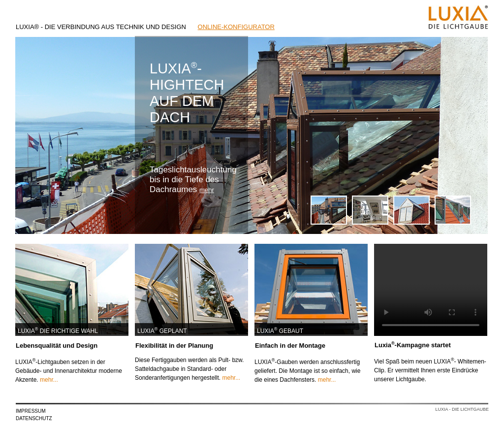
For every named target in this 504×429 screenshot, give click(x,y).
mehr (207, 190)
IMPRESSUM (31, 411)
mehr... (49, 380)
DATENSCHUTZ (34, 418)
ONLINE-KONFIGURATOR (236, 27)
